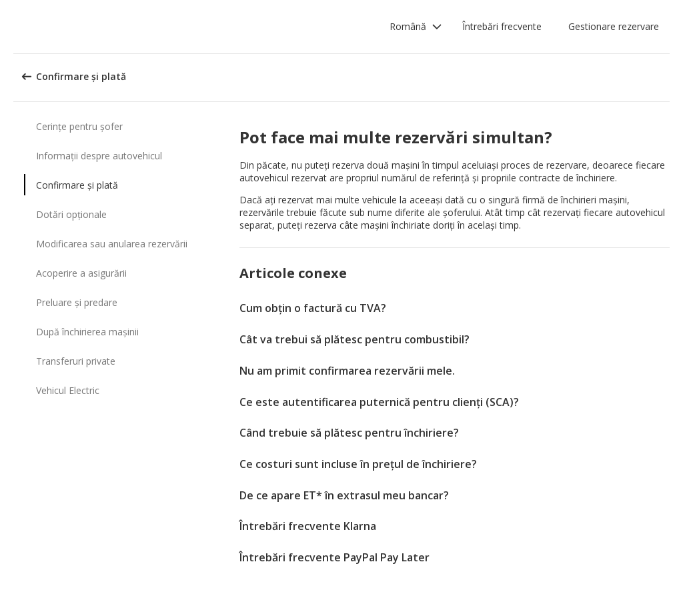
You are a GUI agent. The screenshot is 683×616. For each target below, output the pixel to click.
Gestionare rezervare (614, 26)
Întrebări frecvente (502, 26)
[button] (416, 27)
